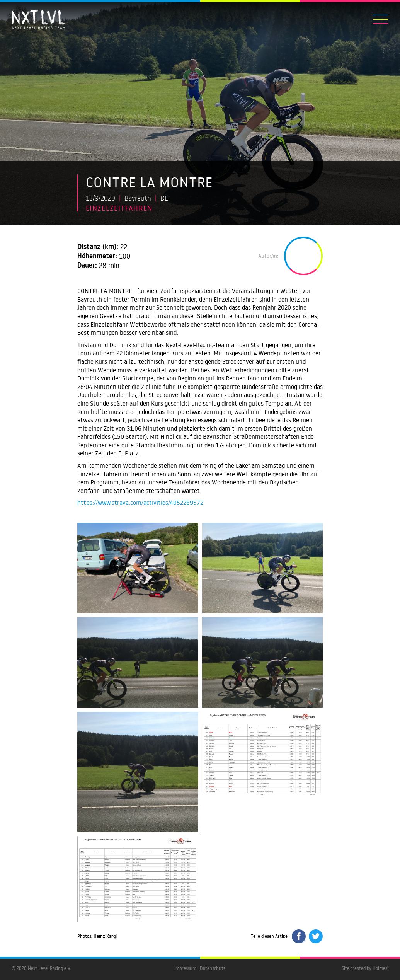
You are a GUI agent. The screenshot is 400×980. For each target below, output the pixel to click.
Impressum (185, 968)
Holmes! (380, 968)
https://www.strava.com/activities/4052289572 (140, 503)
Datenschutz (213, 968)
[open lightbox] (138, 568)
